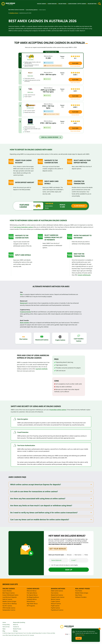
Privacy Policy (6, 625)
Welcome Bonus (32, 591)
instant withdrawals (84, 275)
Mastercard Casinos (42, 340)
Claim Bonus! (79, 206)
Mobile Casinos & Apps (9, 601)
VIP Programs (31, 606)
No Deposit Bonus (32, 595)
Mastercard (24, 303)
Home (4, 622)
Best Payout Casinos (9, 593)
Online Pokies (62, 4)
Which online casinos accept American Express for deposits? (36, 485)
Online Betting (92, 4)
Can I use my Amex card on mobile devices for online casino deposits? (40, 520)
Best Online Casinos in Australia (16, 10)
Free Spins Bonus (32, 593)
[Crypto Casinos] (87, 4)
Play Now (75, 63)
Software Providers (81, 597)
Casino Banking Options (32, 10)
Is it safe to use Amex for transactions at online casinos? (34, 492)
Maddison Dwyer (14, 13)
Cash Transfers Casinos (79, 340)
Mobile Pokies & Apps (82, 593)
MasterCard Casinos (57, 595)
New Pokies (79, 595)
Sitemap (15, 631)
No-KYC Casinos (7, 606)
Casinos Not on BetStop (10, 604)
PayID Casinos (55, 606)
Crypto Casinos (82, 4)
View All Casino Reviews (50, 137)
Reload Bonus (31, 601)
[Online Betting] (97, 4)
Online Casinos (41, 4)
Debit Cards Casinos (57, 591)
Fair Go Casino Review (75, 66)
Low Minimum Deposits (10, 597)
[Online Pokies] (67, 4)
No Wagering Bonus (33, 597)
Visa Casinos (23, 339)
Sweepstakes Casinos (9, 610)
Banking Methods (58, 589)
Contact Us (16, 627)
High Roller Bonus (32, 604)
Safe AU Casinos (7, 599)
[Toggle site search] (100, 4)
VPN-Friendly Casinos (9, 608)
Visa (21, 294)
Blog (4, 631)
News (4, 629)
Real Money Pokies (83, 589)
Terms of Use (6, 627)
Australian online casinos (58, 410)
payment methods (42, 369)
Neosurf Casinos (56, 604)
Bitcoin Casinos (56, 599)
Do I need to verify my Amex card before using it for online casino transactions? (44, 513)
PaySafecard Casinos (57, 610)
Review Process (17, 629)
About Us (16, 625)
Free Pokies (79, 591)
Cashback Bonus (32, 599)
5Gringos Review (75, 115)
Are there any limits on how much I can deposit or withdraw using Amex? (41, 506)
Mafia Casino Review (75, 99)
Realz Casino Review (75, 83)
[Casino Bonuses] (57, 4)
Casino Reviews (72, 4)
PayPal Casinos (55, 608)
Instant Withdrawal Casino (10, 595)
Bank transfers (25, 323)
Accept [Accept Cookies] (79, 638)
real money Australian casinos (23, 227)
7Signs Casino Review (75, 131)
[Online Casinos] (47, 4)
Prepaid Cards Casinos (58, 597)
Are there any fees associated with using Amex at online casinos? (38, 499)
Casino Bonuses (52, 4)
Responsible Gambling (19, 622)
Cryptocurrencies (25, 312)
